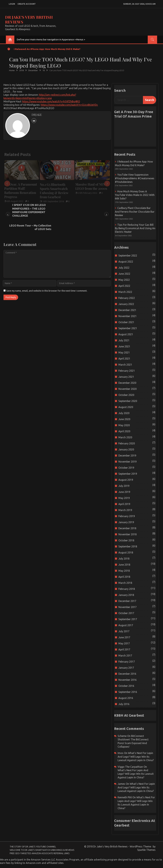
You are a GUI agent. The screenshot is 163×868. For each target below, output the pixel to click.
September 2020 (128, 401)
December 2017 (127, 601)
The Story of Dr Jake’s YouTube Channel (33, 847)
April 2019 (124, 504)
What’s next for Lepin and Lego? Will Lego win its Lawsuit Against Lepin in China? (136, 757)
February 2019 (127, 516)
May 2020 (124, 425)
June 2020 (124, 419)
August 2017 (126, 625)
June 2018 (124, 565)
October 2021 (126, 322)
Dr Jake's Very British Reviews (29, 19)
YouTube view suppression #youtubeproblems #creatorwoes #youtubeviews (135, 178)
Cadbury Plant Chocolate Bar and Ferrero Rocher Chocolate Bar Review (135, 212)
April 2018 (124, 577)
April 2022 (124, 286)
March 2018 (125, 583)
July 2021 (124, 340)
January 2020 (126, 449)
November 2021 (128, 316)
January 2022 (126, 304)
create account (27, 4)
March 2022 (125, 292)
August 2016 (126, 698)
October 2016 (126, 686)
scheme (122, 736)
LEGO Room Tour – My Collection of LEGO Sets (87, 207)
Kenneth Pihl (125, 797)
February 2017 (127, 662)
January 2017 (126, 668)
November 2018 (128, 534)
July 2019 (124, 486)
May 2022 (124, 280)
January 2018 (126, 595)
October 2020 (126, 395)
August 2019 (126, 480)
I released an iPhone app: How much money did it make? (47, 49)
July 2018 (124, 559)
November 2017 (128, 607)
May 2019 (124, 498)
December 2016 (127, 674)
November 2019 (128, 462)
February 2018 (127, 589)
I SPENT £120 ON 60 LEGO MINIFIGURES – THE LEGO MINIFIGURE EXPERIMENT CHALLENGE (29, 210)
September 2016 (128, 692)
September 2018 (128, 546)
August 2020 (126, 407)
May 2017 (124, 643)
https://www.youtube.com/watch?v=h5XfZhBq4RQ (51, 101)
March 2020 (125, 437)
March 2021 (125, 365)
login (12, 4)
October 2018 (126, 540)
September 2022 (128, 256)
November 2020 (128, 389)
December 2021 (127, 310)
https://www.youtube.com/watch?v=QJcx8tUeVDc (69, 105)
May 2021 (124, 352)
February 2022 (127, 298)
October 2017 (126, 613)
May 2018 (124, 571)
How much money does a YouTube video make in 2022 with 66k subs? (135, 195)
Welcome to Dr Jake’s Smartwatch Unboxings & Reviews (42, 850)
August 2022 (126, 262)
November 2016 (128, 680)
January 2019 (126, 522)
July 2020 (124, 413)
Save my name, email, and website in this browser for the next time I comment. (47, 277)
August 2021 (126, 334)
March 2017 (125, 656)
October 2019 (126, 468)
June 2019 (124, 492)
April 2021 (124, 359)
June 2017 (124, 637)
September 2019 (128, 474)
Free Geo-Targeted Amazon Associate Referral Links (40, 853)
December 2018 (127, 528)
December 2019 (127, 456)
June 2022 (124, 274)
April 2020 (124, 431)
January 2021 (126, 377)
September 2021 (128, 328)
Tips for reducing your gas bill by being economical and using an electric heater (135, 228)
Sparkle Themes (146, 850)
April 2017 (124, 649)
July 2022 (124, 268)
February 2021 (127, 371)
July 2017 (124, 631)
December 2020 (127, 383)
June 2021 (124, 346)
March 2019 (125, 510)
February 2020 (127, 443)
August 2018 (126, 553)
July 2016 (124, 704)
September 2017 (128, 619)
